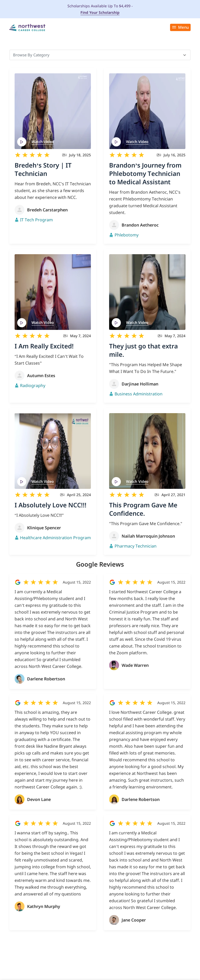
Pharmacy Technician (136, 546)
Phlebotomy (127, 235)
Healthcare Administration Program (55, 538)
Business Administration (139, 394)
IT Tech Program (36, 220)
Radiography (33, 385)
